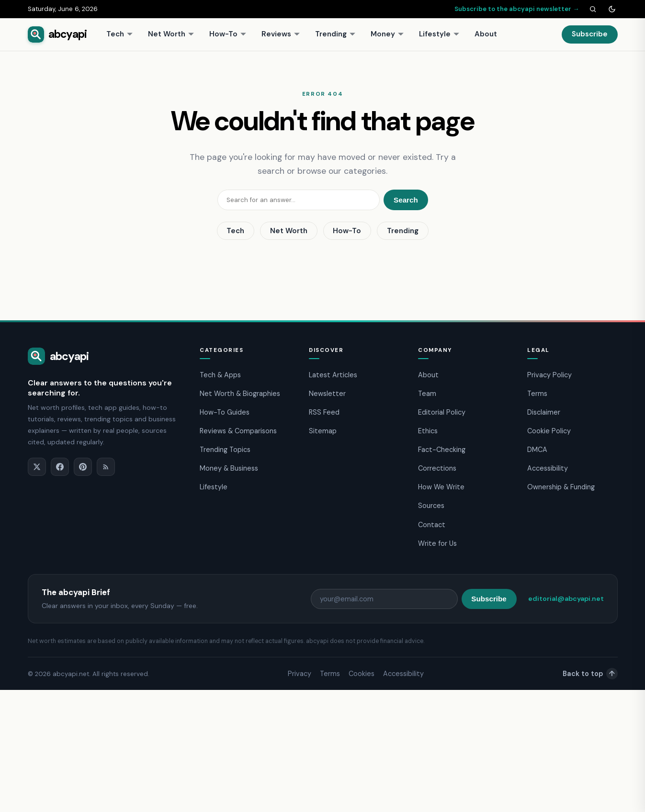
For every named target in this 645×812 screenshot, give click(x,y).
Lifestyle (439, 34)
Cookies (362, 674)
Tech (120, 34)
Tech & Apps (220, 375)
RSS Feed (324, 412)
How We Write (441, 487)
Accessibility (548, 468)
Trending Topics (225, 450)
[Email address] (384, 599)
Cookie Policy (549, 431)
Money (387, 34)
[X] (37, 467)
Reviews (281, 34)
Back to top (590, 674)
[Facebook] (60, 467)
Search (406, 200)
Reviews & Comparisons (238, 431)
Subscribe (590, 34)
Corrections (437, 468)
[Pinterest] (83, 467)
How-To (228, 34)
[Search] (593, 9)
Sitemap (323, 431)
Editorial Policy (442, 412)
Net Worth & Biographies (240, 394)
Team (427, 394)
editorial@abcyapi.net (566, 598)
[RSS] (106, 467)
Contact (432, 525)
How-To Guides (225, 412)
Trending (335, 34)
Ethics (428, 431)
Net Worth (171, 34)
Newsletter (327, 394)
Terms (537, 394)
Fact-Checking (442, 450)
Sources (431, 506)
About (486, 34)
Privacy (300, 674)
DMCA (537, 450)
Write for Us (437, 543)
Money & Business (229, 468)
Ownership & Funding (561, 487)
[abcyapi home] (57, 34)
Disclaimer (544, 412)
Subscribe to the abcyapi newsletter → (517, 9)
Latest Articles (333, 375)
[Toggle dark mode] (612, 9)
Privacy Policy (549, 375)
